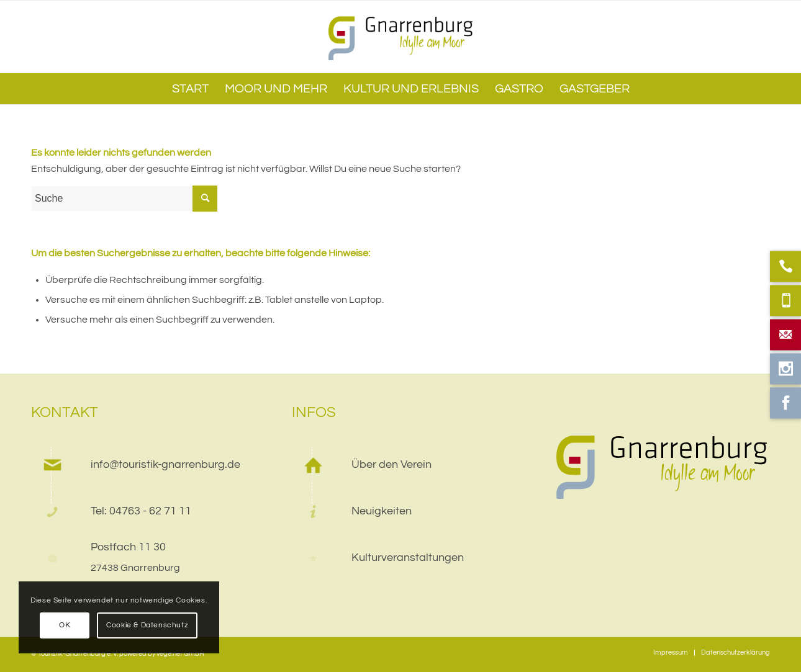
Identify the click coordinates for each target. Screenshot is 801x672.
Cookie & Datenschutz (147, 625)
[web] (401, 37)
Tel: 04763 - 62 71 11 (141, 511)
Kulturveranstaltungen (408, 558)
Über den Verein (391, 464)
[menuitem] (190, 89)
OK (65, 625)
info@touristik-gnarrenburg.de (165, 464)
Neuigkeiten (382, 511)
